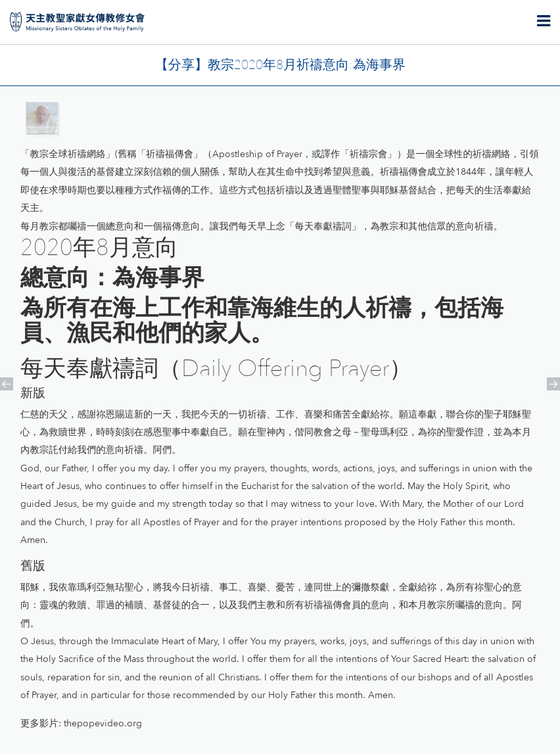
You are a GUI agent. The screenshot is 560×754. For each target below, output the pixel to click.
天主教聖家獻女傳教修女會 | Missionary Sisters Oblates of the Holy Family (77, 22)
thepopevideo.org (103, 723)
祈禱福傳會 (170, 154)
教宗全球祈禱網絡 (67, 154)
